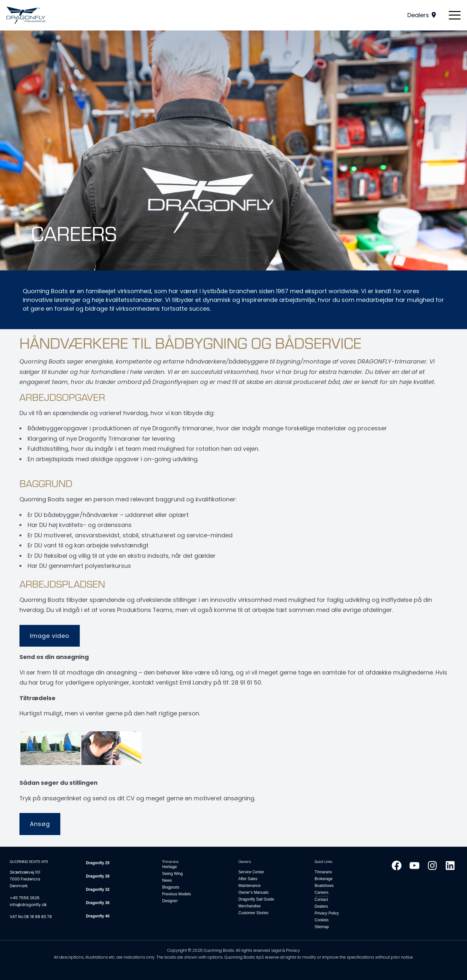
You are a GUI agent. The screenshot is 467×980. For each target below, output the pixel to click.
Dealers (418, 15)
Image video (50, 636)
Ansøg (40, 824)
